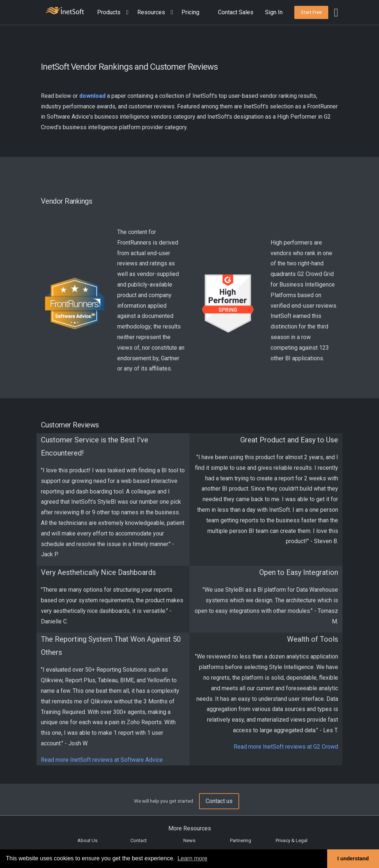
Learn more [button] (192, 858)
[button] (114, 13)
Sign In (274, 12)
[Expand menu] (126, 13)
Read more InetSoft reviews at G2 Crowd (286, 747)
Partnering (241, 840)
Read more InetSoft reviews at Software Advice (102, 760)
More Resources (190, 828)
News (189, 840)
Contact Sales (236, 12)
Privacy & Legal (292, 840)
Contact (139, 840)
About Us (87, 840)
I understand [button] (353, 859)
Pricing (190, 12)
